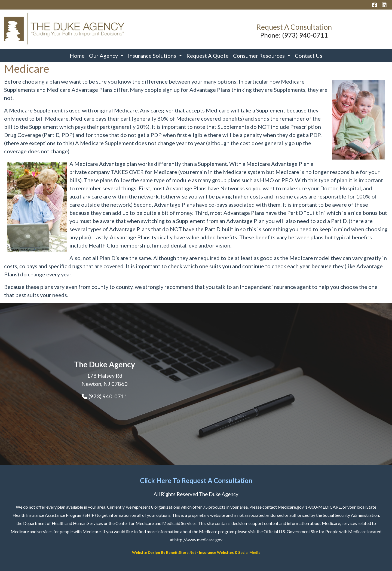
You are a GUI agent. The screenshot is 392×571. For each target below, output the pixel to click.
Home (77, 56)
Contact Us (309, 56)
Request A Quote (208, 56)
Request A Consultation (294, 27)
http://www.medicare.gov (198, 540)
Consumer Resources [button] (259, 56)
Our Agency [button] (104, 56)
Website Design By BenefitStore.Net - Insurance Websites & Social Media (196, 552)
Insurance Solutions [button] (153, 56)
